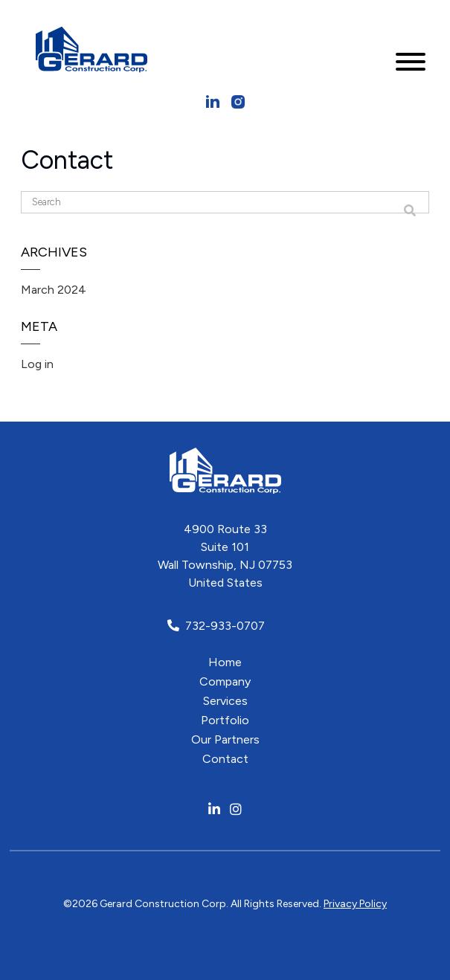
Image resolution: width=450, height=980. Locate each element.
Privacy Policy (355, 904)
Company (225, 681)
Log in (37, 364)
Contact (225, 759)
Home (225, 662)
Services (225, 701)
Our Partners (225, 739)
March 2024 (54, 290)
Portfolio (225, 720)
